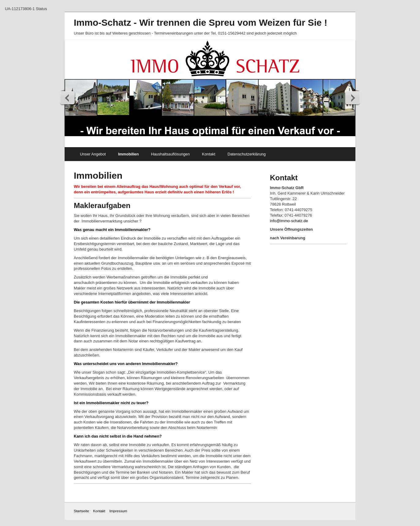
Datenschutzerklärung (246, 154)
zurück (68, 98)
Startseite (81, 511)
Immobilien (129, 154)
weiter (352, 98)
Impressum (118, 511)
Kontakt (209, 154)
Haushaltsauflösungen (170, 154)
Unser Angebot (93, 154)
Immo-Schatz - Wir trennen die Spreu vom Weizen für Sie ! (201, 22)
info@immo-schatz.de (289, 221)
